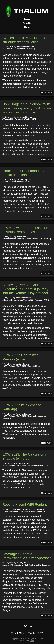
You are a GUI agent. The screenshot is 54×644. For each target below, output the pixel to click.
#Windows (7, 419)
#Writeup (12, 366)
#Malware (20, 182)
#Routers (14, 511)
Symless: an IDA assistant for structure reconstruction (25, 40)
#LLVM (28, 239)
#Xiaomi (6, 511)
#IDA (5, 49)
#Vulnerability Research (13, 119)
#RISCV (45, 465)
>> (31, 626)
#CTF (5, 366)
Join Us (27, 23)
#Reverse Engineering (17, 49)
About (27, 27)
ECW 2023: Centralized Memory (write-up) (21, 357)
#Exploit (27, 119)
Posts (27, 19)
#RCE (34, 119)
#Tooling (31, 49)
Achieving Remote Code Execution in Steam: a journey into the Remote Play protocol (25, 289)
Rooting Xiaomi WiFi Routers (25, 504)
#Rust (28, 182)
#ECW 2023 (21, 366)
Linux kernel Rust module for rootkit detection (24, 173)
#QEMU (38, 465)
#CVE (21, 511)
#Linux (5, 182)
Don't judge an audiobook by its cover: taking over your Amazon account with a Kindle (27, 108)
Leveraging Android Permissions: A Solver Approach (27, 556)
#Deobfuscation (9, 239)
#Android (6, 565)
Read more (46, 93)
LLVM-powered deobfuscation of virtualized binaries (25, 230)
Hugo (32, 641)
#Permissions (17, 565)
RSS (40, 633)
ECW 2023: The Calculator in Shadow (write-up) (25, 456)
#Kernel (12, 182)
